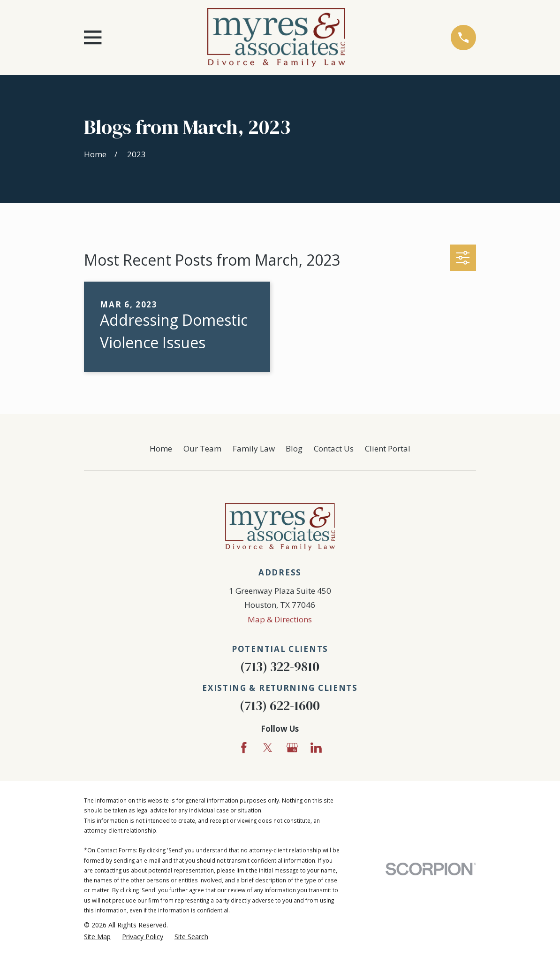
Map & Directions (280, 619)
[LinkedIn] (316, 748)
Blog (294, 448)
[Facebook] (244, 748)
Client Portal (388, 448)
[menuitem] (97, 937)
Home (161, 448)
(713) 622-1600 (280, 706)
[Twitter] (268, 748)
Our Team (202, 448)
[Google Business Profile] (292, 748)
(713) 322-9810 (280, 667)
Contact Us (334, 448)
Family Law (254, 448)
